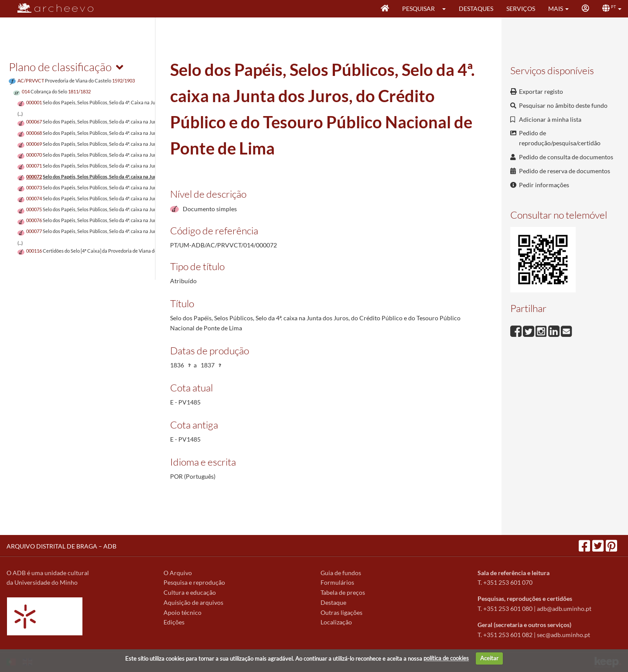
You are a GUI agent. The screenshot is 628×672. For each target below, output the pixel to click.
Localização (336, 622)
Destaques (476, 9)
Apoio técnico (183, 612)
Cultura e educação (190, 592)
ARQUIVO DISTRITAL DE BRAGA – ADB (61, 546)
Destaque (333, 602)
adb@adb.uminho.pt (564, 609)
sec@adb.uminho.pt (563, 635)
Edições (174, 622)
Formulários (337, 582)
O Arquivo (178, 573)
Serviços (521, 9)
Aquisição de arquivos (193, 602)
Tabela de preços (343, 592)
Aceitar (489, 658)
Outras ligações (341, 612)
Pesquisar (418, 9)
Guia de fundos (341, 573)
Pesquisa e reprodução (194, 582)
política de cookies (446, 658)
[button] (447, 9)
